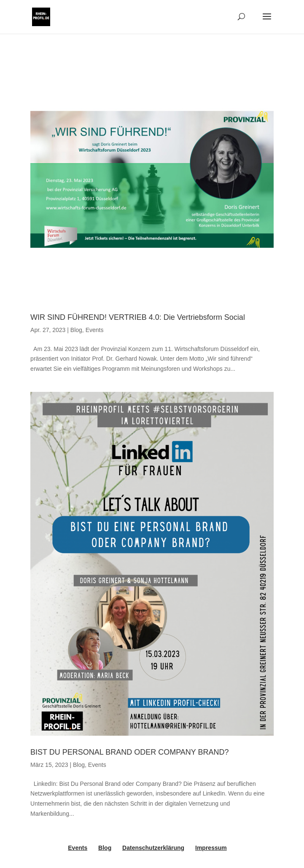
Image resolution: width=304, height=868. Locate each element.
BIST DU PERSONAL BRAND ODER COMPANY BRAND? (129, 752)
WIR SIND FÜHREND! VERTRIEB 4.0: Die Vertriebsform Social (138, 317)
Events (95, 330)
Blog (76, 330)
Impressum (211, 848)
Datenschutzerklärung (153, 848)
